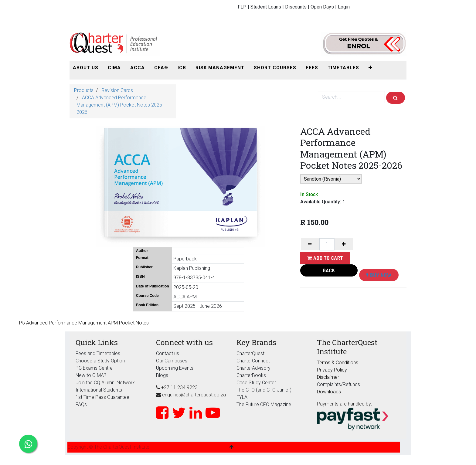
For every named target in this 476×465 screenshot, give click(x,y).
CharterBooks (251, 375)
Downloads (329, 392)
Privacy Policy (332, 370)
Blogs (162, 375)
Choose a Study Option (100, 361)
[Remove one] (310, 244)
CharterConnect (253, 361)
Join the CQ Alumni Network (105, 383)
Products (84, 90)
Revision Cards (117, 90)
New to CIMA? (91, 375)
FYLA (242, 397)
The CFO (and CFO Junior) (264, 390)
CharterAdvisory (253, 368)
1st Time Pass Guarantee (103, 397)
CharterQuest (250, 353)
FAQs (81, 404)
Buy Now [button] (379, 275)
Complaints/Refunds (338, 384)
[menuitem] (86, 68)
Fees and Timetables (98, 353)
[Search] (396, 98)
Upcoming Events (175, 368)
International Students (99, 390)
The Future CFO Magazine (264, 404)
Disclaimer (328, 377)
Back (329, 270)
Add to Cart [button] (325, 258)
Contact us (168, 353)
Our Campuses (172, 361)
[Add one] (344, 244)
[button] (371, 68)
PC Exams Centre (94, 368)
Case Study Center (256, 383)
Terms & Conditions (338, 363)
